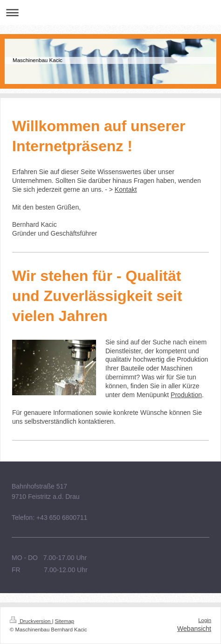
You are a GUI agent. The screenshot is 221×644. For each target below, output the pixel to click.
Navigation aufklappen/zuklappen (110, 12)
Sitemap (65, 621)
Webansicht (194, 629)
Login (205, 620)
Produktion (186, 395)
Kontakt (126, 189)
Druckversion (31, 621)
